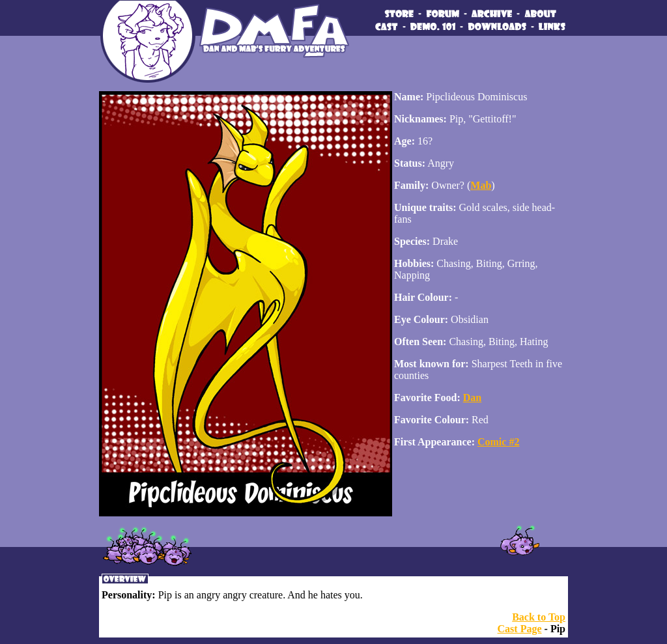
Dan (472, 398)
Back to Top (539, 617)
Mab (481, 185)
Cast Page (520, 629)
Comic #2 (498, 442)
